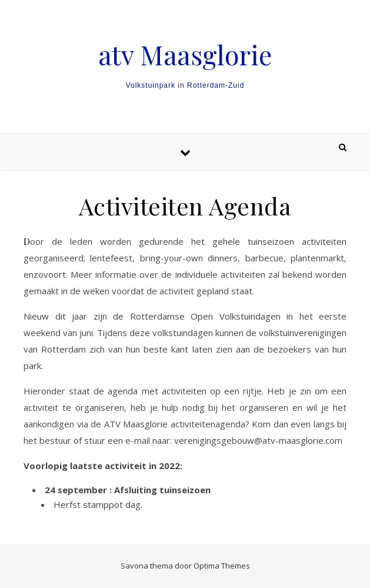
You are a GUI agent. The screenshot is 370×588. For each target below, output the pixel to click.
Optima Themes (222, 566)
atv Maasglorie (185, 54)
